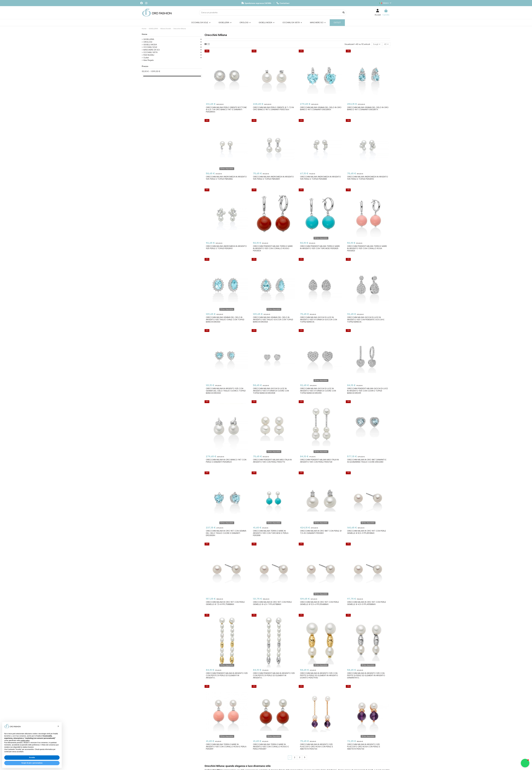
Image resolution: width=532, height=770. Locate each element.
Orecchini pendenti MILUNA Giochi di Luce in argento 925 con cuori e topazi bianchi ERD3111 (367, 391)
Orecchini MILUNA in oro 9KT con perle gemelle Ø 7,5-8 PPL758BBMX (225, 603)
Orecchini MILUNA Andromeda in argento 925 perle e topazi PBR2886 (226, 178)
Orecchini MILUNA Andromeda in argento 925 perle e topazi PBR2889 (273, 178)
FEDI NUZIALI (149, 55)
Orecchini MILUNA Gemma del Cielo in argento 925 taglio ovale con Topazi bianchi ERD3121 (225, 320)
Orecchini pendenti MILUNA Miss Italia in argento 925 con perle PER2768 (319, 461)
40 (386, 44)
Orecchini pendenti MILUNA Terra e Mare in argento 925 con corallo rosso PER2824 (273, 248)
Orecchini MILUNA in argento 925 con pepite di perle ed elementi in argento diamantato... (366, 675)
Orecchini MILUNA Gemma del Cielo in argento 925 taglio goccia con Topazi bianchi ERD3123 (273, 320)
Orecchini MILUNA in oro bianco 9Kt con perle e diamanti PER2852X (226, 461)
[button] (58, 726)
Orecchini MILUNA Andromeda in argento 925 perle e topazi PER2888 (320, 178)
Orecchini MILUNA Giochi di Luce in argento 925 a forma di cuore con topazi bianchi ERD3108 (271, 391)
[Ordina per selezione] (377, 44)
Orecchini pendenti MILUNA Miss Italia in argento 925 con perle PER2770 (272, 461)
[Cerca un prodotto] (344, 13)
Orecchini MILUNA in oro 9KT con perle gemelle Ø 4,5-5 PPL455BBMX (367, 603)
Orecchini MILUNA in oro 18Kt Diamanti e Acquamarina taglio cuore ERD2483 (367, 461)
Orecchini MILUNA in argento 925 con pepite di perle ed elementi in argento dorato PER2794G (319, 675)
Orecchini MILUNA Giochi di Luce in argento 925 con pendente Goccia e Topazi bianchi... (366, 320)
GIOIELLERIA (149, 39)
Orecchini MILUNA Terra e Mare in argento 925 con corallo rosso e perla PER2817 (271, 747)
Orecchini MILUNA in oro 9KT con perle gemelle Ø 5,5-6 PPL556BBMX (319, 603)
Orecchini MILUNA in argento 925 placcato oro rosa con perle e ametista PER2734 (317, 747)
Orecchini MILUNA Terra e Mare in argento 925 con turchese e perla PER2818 (271, 533)
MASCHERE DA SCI (152, 50)
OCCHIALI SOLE (150, 47)
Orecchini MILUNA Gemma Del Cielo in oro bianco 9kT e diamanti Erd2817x (368, 109)
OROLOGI (148, 42)
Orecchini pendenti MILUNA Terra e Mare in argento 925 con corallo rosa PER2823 (367, 248)
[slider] (143, 76)
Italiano (386, 3)
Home (145, 34)
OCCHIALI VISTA (150, 52)
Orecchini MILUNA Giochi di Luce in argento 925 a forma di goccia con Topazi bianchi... (319, 320)
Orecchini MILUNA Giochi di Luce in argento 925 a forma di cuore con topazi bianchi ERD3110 (318, 391)
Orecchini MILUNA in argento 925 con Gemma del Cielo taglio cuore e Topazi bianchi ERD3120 (226, 391)
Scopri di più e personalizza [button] (32, 763)
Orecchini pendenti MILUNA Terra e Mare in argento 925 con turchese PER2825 (320, 247)
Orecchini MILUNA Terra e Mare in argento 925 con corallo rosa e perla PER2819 (226, 747)
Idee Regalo (149, 60)
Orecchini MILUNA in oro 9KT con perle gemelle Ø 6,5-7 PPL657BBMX (272, 603)
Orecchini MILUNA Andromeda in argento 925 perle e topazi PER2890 (368, 178)
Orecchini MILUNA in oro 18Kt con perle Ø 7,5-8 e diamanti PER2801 (321, 532)
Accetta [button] (32, 757)
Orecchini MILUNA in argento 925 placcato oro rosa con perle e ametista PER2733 (364, 747)
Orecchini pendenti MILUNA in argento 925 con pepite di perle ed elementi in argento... (227, 675)
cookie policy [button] (25, 740)
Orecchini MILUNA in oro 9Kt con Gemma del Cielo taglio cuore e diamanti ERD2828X (226, 533)
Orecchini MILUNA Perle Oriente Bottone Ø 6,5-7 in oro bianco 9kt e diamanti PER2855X (226, 110)
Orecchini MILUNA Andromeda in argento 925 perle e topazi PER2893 (226, 247)
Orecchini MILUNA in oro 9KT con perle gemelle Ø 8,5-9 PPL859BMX (367, 532)
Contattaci (283, 3)
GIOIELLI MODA (150, 45)
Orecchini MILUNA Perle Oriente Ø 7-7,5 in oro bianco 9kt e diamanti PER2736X (273, 109)
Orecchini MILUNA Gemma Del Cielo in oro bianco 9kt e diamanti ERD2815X (321, 109)
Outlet (146, 58)
